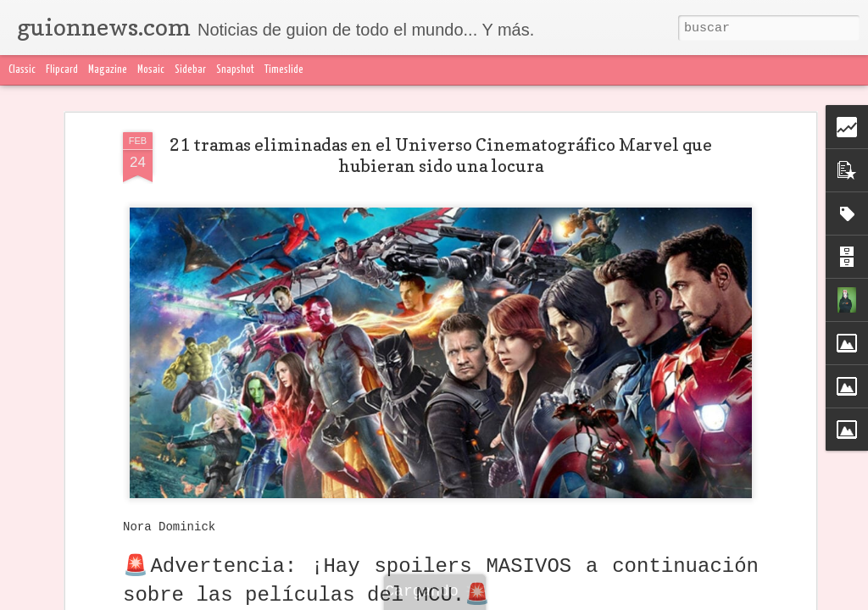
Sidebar (190, 70)
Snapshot (235, 70)
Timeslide (284, 70)
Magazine (108, 70)
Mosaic (151, 70)
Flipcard (62, 70)
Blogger (771, 600)
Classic (22, 70)
